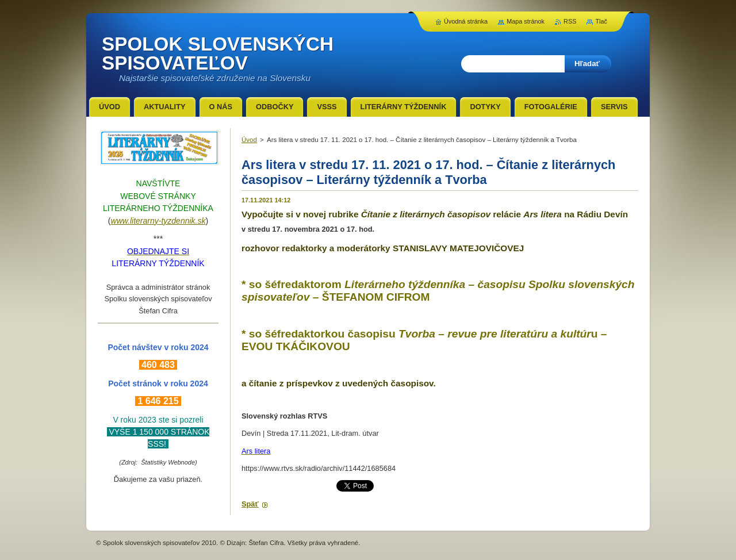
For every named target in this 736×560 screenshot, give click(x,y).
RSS (570, 21)
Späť (250, 504)
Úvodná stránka (466, 21)
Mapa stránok (526, 21)
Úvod (249, 140)
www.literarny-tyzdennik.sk (158, 221)
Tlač (601, 21)
